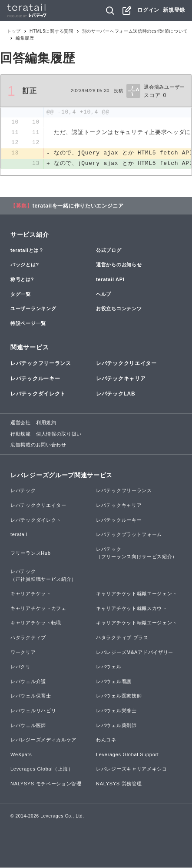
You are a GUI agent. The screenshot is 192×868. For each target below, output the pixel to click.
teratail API (110, 280)
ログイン (148, 10)
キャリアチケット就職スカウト (132, 609)
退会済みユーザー (164, 87)
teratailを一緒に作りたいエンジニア (78, 206)
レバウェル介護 (28, 682)
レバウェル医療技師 (119, 697)
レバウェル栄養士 (116, 711)
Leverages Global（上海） (42, 770)
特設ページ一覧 (28, 324)
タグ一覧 (21, 295)
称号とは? (22, 280)
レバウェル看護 (114, 682)
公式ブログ (109, 251)
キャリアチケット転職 (36, 623)
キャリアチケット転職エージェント (137, 623)
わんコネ (106, 740)
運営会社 (21, 423)
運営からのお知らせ (119, 265)
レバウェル (109, 667)
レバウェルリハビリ (33, 711)
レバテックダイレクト (38, 394)
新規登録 (174, 10)
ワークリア (23, 653)
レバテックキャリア (121, 379)
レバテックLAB (116, 394)
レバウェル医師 (28, 726)
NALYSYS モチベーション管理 (46, 784)
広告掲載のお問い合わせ (38, 446)
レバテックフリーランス (41, 364)
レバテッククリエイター (126, 364)
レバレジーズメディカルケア (43, 740)
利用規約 (46, 423)
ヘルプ (104, 295)
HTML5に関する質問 (51, 31)
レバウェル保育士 (31, 697)
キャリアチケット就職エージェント (137, 594)
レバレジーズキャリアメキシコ (132, 770)
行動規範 (21, 434)
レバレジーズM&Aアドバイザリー (135, 653)
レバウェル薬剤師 (116, 726)
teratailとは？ (27, 251)
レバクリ (21, 667)
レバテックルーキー (35, 379)
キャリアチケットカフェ (38, 609)
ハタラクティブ (28, 638)
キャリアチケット (31, 594)
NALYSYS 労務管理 (119, 784)
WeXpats (21, 755)
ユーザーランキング (33, 309)
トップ (14, 31)
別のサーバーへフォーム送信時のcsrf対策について (135, 31)
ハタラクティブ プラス (122, 638)
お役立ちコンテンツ (119, 309)
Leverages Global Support (127, 755)
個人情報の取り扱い (59, 434)
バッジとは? (25, 265)
